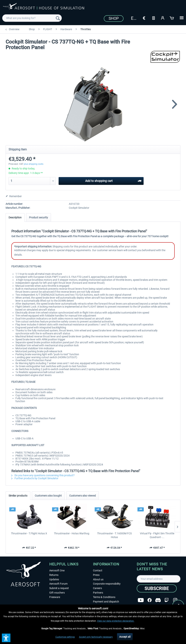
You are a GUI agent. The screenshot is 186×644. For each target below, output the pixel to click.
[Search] (58, 18)
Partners (98, 593)
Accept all (125, 637)
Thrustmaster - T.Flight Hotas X (29, 533)
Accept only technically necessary (96, 637)
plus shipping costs (34, 164)
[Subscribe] (157, 588)
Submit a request (59, 588)
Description (15, 217)
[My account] (163, 18)
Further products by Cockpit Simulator (35, 478)
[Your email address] (159, 579)
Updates (54, 579)
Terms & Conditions (104, 597)
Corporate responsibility (107, 584)
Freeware (55, 597)
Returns (54, 575)
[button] (6, 638)
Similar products (18, 496)
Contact (98, 570)
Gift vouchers (57, 593)
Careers (97, 588)
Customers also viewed (82, 496)
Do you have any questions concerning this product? (43, 475)
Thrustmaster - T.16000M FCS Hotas (114, 535)
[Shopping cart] (172, 18)
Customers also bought (48, 496)
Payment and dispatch (106, 602)
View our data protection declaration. (116, 621)
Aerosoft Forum (58, 584)
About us (98, 579)
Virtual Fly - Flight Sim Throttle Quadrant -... (157, 535)
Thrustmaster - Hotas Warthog (72, 533)
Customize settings (65, 637)
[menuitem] (32, 18)
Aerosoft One (57, 570)
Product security (39, 217)
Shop (114, 18)
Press (96, 575)
